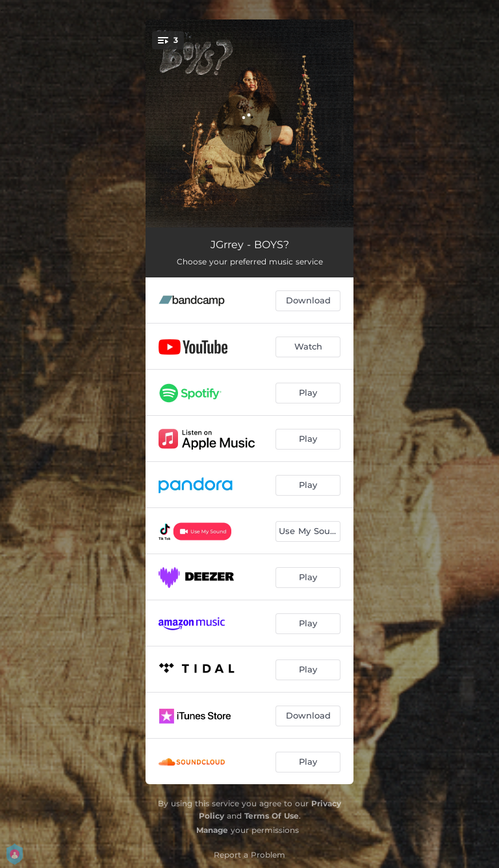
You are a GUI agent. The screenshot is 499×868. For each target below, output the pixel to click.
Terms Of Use (272, 816)
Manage (212, 830)
